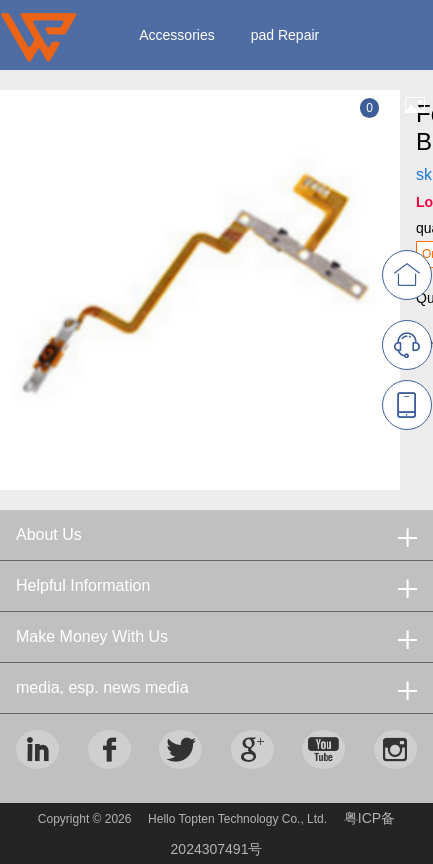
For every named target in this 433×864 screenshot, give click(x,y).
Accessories (176, 35)
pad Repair (285, 35)
